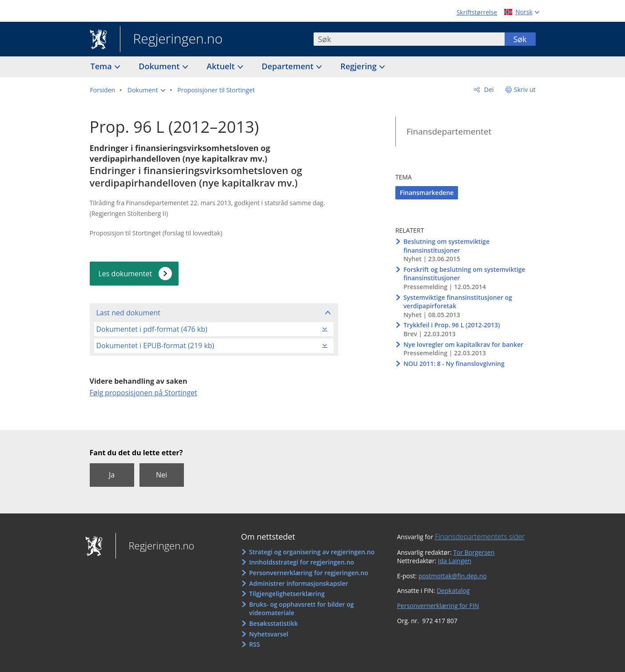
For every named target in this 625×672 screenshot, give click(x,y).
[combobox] (409, 39)
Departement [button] (289, 66)
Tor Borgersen (474, 552)
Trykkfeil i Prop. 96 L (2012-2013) (452, 325)
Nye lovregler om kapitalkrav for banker (463, 344)
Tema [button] (102, 66)
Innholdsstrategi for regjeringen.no (302, 562)
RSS (255, 644)
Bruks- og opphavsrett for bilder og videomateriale (302, 609)
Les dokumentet (125, 274)
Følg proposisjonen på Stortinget (143, 393)
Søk (520, 39)
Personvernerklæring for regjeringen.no (309, 573)
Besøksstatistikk (274, 623)
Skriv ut (525, 89)
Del (488, 89)
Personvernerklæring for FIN (438, 606)
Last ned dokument (128, 313)
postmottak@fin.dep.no (453, 576)
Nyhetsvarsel (269, 634)
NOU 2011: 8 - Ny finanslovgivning (454, 364)
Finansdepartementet (449, 131)
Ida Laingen (455, 561)
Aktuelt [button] (222, 66)
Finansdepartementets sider (480, 537)
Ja (112, 475)
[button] (146, 90)
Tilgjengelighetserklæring (287, 594)
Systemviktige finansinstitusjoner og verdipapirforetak (458, 302)
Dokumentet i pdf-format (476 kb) (152, 329)
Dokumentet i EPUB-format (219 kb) (155, 346)
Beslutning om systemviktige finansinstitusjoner (446, 246)
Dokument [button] (160, 66)
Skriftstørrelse (477, 12)
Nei (161, 475)
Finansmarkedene (427, 193)
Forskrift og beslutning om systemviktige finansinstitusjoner (464, 274)
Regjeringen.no (171, 40)
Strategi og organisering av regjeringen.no (312, 552)
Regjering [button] (359, 66)
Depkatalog (453, 590)
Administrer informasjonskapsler (299, 583)
